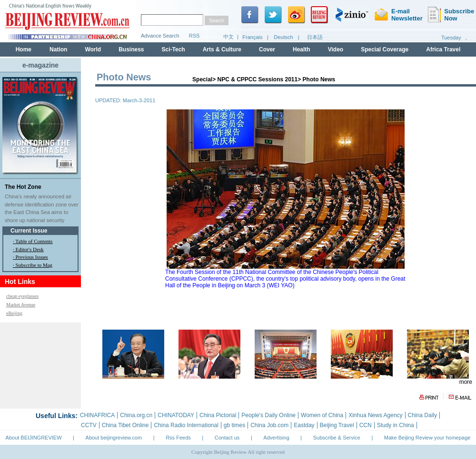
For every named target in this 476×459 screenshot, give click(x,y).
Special (202, 79)
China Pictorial (218, 415)
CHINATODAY (176, 415)
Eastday (304, 425)
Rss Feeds (178, 438)
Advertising (276, 438)
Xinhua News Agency (375, 415)
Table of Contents (34, 241)
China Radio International (186, 425)
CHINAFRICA (97, 415)
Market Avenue (21, 305)
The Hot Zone (23, 187)
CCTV (89, 425)
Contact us (227, 438)
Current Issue (29, 231)
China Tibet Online (125, 425)
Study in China (396, 425)
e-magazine (40, 65)
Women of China (322, 415)
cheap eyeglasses (22, 296)
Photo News (319, 79)
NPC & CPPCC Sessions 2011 (257, 79)
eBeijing (14, 313)
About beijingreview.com (114, 438)
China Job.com (269, 425)
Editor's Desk (30, 249)
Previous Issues (32, 257)
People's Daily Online (268, 415)
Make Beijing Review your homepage (427, 438)
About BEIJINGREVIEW (34, 438)
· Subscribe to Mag (33, 265)
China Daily (422, 415)
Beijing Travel (337, 425)
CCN (366, 425)
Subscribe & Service (337, 438)
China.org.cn (136, 415)
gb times (234, 425)
